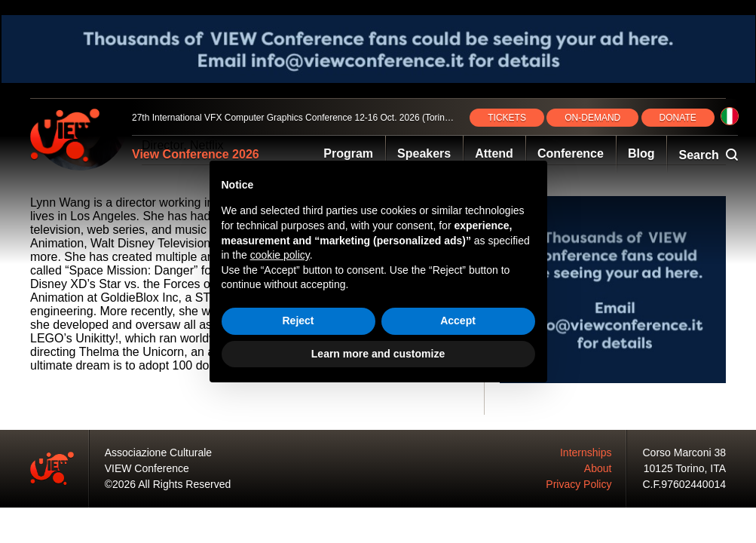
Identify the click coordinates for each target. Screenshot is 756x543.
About (598, 468)
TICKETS (507, 118)
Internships (586, 452)
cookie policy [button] (280, 255)
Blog (641, 153)
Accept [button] (458, 321)
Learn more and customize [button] (378, 354)
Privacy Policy (578, 484)
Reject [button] (298, 321)
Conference (571, 153)
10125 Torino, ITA (685, 468)
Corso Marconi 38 (685, 452)
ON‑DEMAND (592, 118)
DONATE (678, 118)
